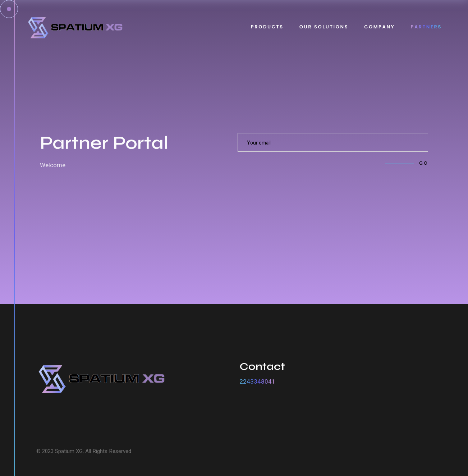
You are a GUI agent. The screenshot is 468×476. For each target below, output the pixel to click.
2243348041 (257, 382)
